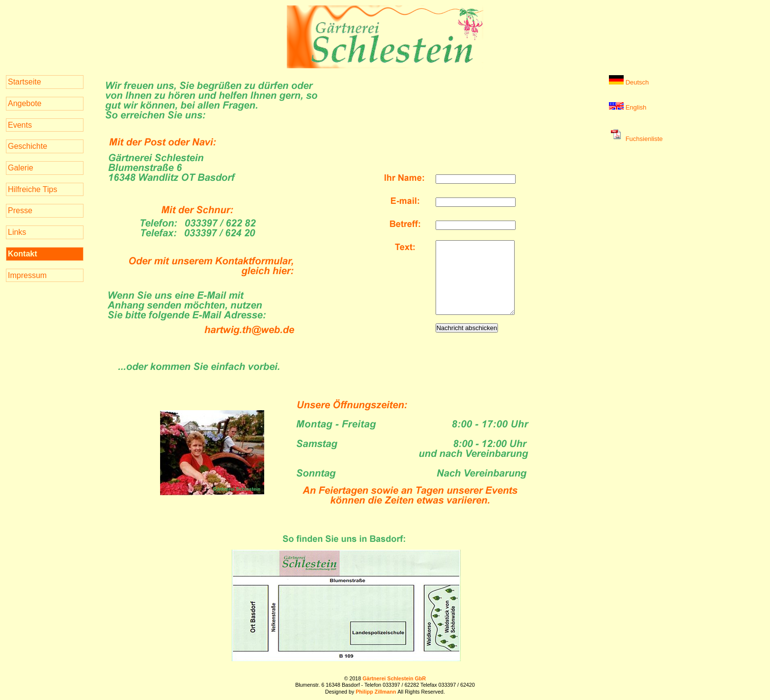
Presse (20, 210)
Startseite (25, 82)
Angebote (25, 103)
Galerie (21, 168)
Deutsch (629, 82)
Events (20, 125)
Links (17, 232)
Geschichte (27, 146)
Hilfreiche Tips (32, 189)
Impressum (27, 275)
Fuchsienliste (636, 139)
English (628, 107)
